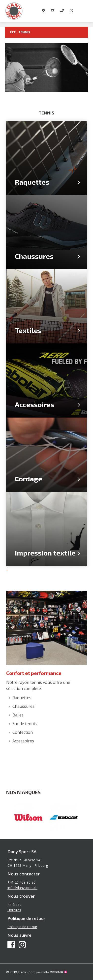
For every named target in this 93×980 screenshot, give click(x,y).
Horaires (14, 910)
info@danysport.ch (22, 888)
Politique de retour (22, 927)
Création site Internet (51, 972)
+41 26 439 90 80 (21, 882)
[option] (29, 818)
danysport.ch (25, 11)
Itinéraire (15, 904)
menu (86, 11)
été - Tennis (46, 32)
